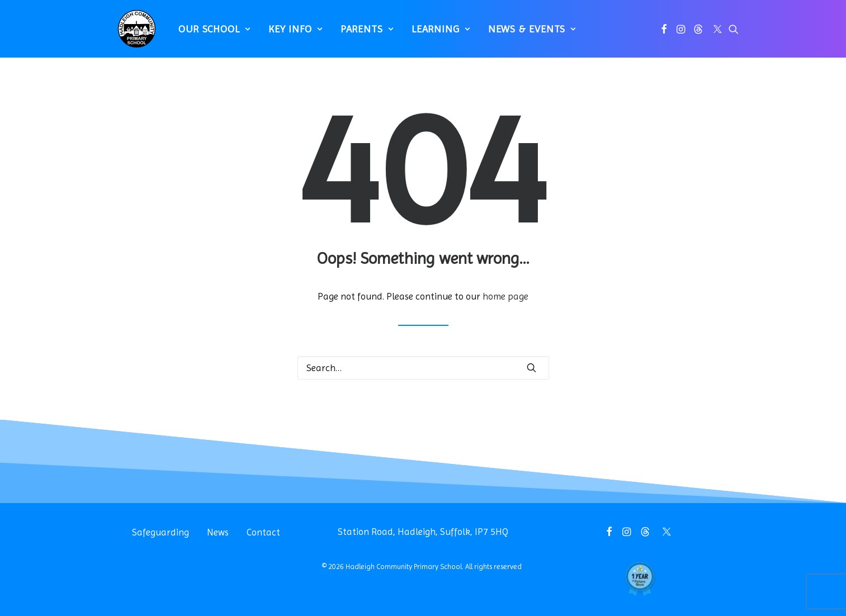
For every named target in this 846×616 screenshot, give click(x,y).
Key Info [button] (290, 34)
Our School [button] (209, 34)
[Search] (423, 368)
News (218, 532)
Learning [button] (435, 34)
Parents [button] (361, 34)
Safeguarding (160, 532)
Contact (263, 532)
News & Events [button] (526, 34)
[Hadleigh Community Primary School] (132, 34)
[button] (664, 34)
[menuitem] (209, 34)
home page (505, 296)
